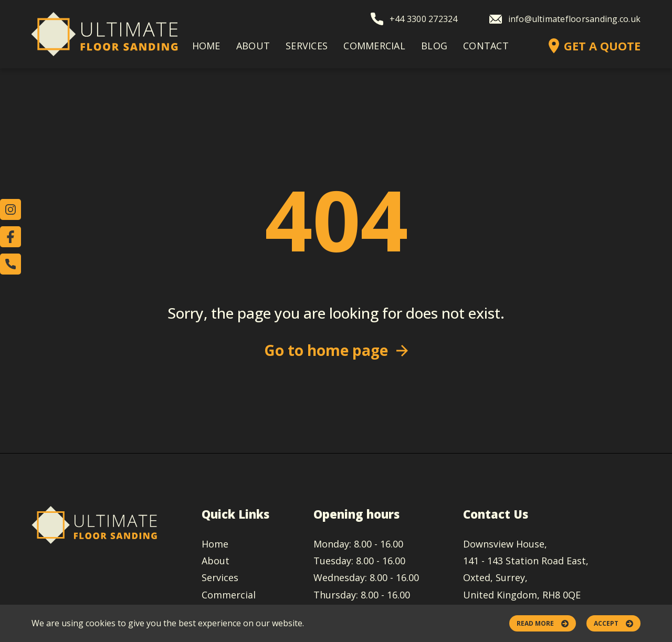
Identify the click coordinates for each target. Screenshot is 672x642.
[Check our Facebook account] (10, 237)
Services (307, 46)
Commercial (374, 46)
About (253, 46)
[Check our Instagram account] (10, 209)
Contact (486, 46)
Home (206, 46)
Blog (434, 46)
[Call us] (10, 264)
